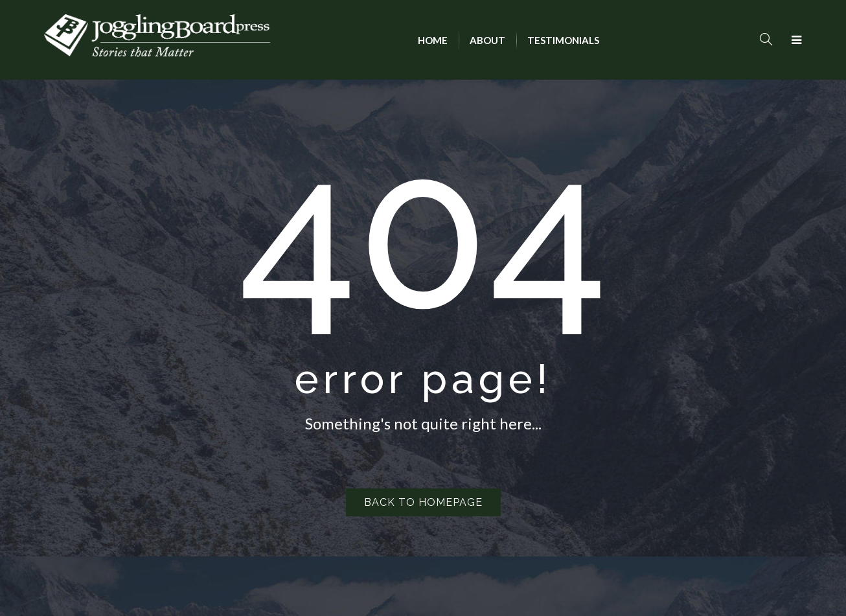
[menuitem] (433, 40)
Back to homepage (423, 502)
